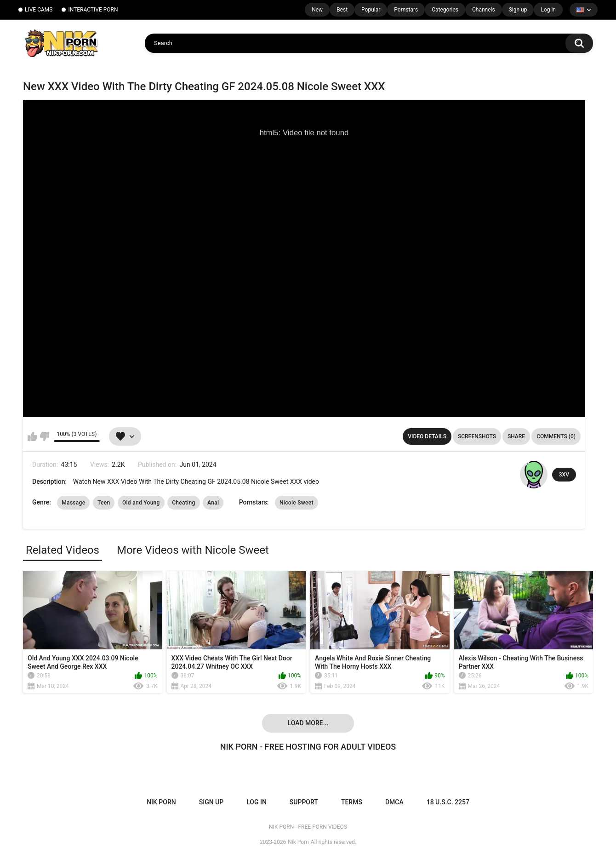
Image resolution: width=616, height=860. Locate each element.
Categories (445, 10)
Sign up (518, 10)
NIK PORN (161, 802)
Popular (371, 10)
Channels (484, 10)
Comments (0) (556, 436)
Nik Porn (298, 842)
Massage (73, 503)
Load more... (308, 723)
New (317, 10)
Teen (104, 503)
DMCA (394, 802)
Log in (548, 10)
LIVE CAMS (39, 10)
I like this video (32, 436)
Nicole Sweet (297, 503)
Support (304, 802)
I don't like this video (44, 436)
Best (342, 10)
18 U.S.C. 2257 (448, 802)
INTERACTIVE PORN (93, 10)
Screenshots (477, 436)
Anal (213, 503)
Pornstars (406, 10)
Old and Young (141, 503)
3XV (564, 475)
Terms (352, 802)
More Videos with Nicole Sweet (193, 550)
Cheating (183, 503)
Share (516, 436)
